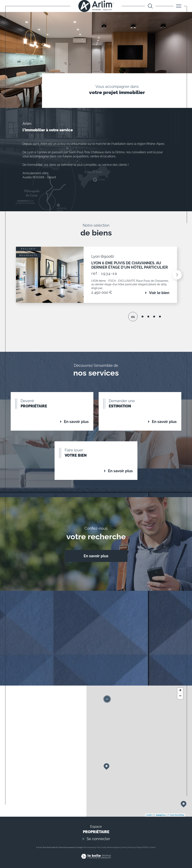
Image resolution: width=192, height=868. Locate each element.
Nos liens (131, 847)
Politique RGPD (142, 847)
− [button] (180, 696)
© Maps (160, 815)
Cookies (152, 847)
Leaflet (149, 815)
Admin (124, 847)
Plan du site (101, 847)
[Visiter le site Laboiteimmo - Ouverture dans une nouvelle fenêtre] (96, 861)
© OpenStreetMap (176, 815)
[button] (176, 275)
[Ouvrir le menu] (179, 6)
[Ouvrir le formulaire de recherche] (150, 6)
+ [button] (180, 691)
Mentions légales (113, 847)
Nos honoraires (89, 847)
